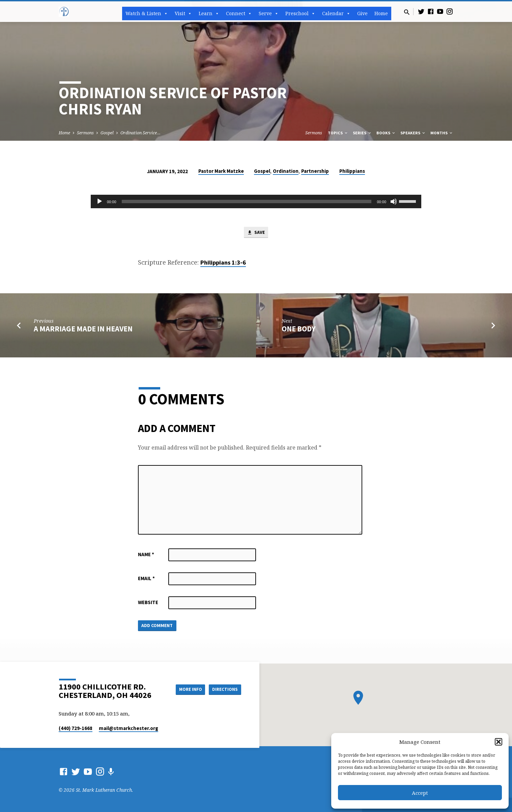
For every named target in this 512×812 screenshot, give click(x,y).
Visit (183, 13)
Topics (338, 133)
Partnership (315, 171)
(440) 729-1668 (76, 728)
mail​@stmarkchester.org (129, 728)
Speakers (413, 133)
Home (381, 13)
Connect (239, 13)
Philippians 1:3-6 (223, 263)
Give (362, 13)
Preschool (300, 13)
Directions (224, 689)
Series (362, 133)
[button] (499, 742)
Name (146, 555)
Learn (209, 13)
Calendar (336, 13)
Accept (420, 793)
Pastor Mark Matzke (221, 171)
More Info (186, 689)
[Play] (99, 201)
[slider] (247, 201)
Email (146, 579)
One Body (299, 329)
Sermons (85, 133)
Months (442, 133)
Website (148, 603)
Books (386, 133)
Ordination (286, 171)
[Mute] (394, 201)
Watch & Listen (147, 13)
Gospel (107, 133)
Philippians (352, 171)
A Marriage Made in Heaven (83, 329)
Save (256, 233)
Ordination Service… (140, 133)
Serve (269, 13)
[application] (256, 201)
